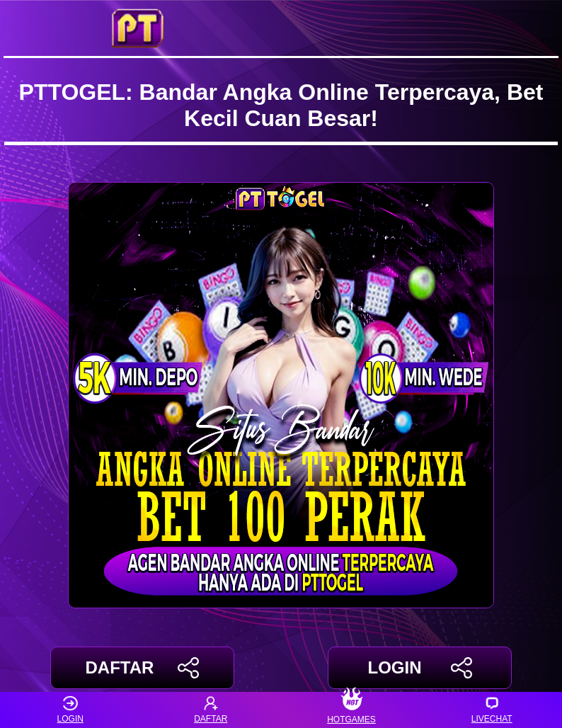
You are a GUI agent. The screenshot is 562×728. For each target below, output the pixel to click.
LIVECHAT (492, 710)
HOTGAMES (351, 710)
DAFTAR (143, 668)
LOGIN (419, 668)
